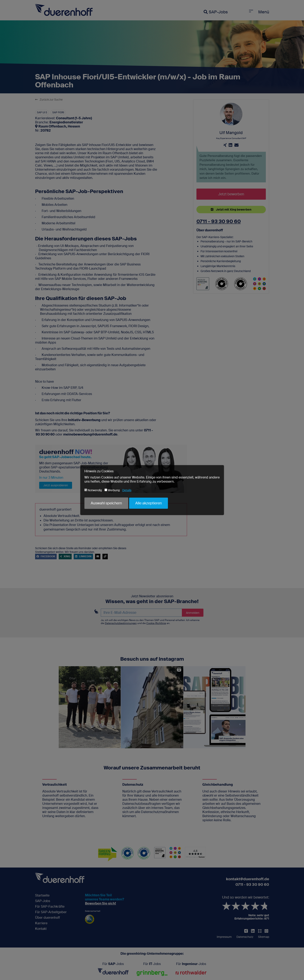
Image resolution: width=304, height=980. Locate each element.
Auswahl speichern (106, 503)
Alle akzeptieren (149, 503)
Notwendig (93, 490)
